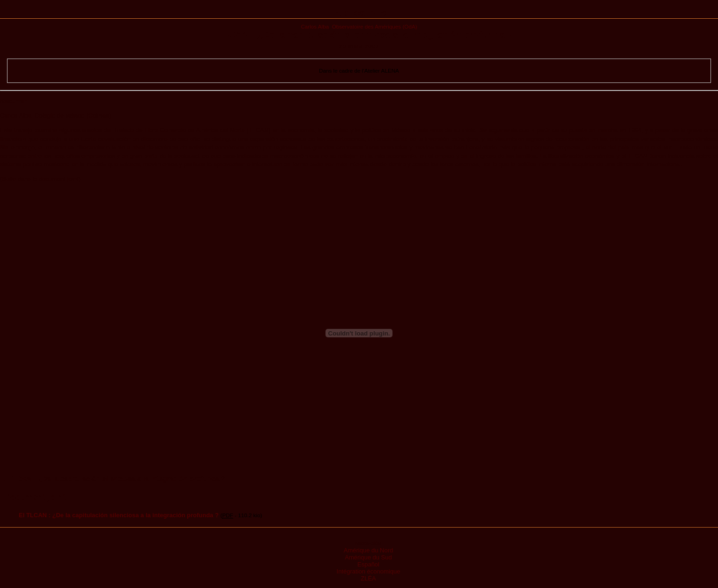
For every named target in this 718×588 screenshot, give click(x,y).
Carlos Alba (315, 26)
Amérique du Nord (369, 550)
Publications (359, 13)
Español (368, 564)
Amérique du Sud (368, 557)
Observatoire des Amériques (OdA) (375, 26)
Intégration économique (369, 571)
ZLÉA (368, 578)
